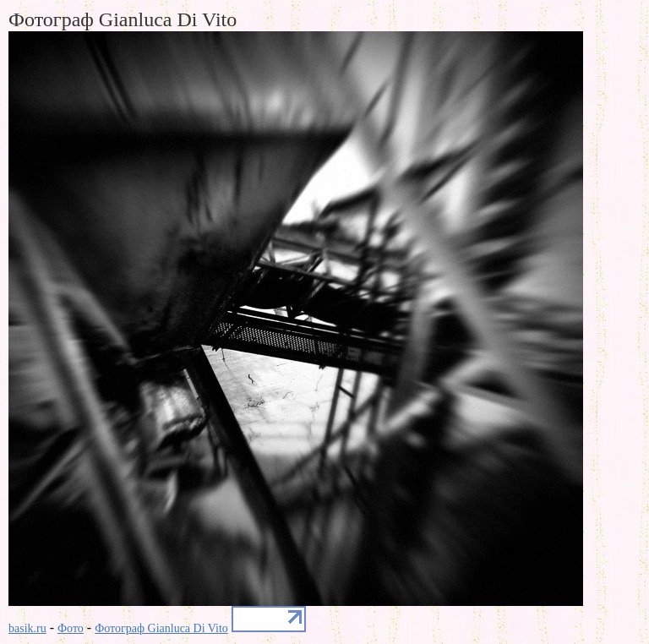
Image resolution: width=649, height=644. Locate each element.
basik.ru (27, 628)
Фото (71, 628)
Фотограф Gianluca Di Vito (161, 628)
